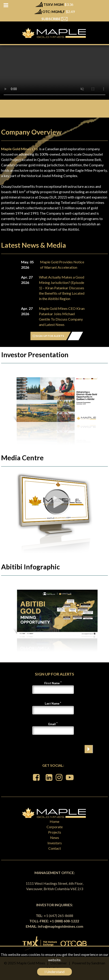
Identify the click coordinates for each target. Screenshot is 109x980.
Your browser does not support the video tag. (54, 72)
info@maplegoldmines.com (61, 926)
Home (54, 821)
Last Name (52, 703)
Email (52, 724)
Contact (55, 848)
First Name (52, 683)
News (55, 837)
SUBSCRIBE (54, 19)
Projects (55, 832)
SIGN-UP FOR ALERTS (48, 336)
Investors (55, 843)
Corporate (55, 827)
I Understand (54, 972)
